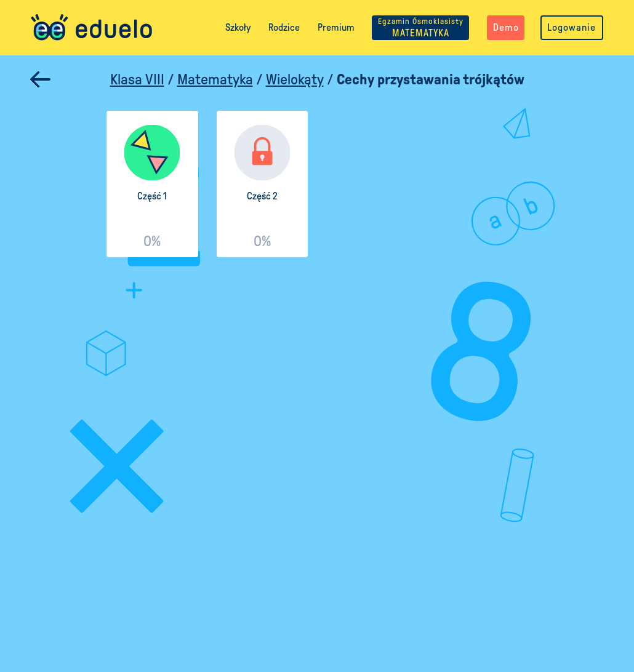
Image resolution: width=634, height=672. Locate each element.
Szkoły (238, 27)
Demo (506, 27)
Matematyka (215, 79)
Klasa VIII (137, 79)
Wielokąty (295, 79)
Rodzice (284, 27)
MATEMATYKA (421, 27)
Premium (336, 27)
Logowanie (572, 27)
